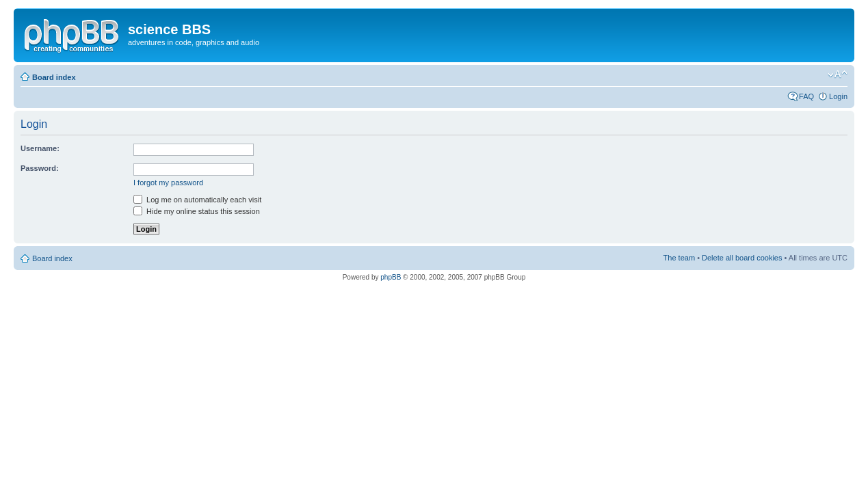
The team (679, 258)
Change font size (838, 75)
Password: (40, 168)
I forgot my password (168, 183)
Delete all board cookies (742, 258)
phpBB (391, 277)
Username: (40, 148)
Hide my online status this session (197, 211)
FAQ (806, 96)
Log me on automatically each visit (197, 200)
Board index (54, 77)
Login (838, 96)
